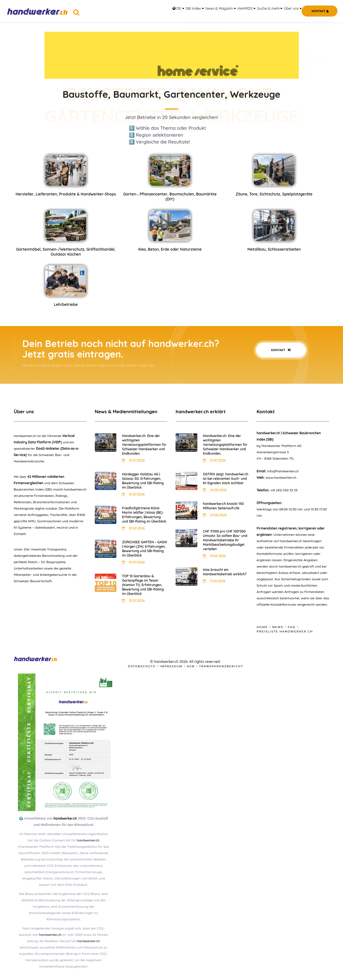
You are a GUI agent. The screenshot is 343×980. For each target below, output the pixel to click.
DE (149, 11)
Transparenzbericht (221, 666)
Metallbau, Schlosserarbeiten (274, 249)
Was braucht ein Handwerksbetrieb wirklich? (225, 572)
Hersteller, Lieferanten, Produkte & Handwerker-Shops (66, 194)
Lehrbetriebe (66, 304)
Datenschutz (142, 666)
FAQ (292, 627)
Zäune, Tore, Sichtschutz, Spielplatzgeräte (274, 194)
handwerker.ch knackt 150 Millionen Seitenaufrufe (223, 506)
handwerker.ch (65, 818)
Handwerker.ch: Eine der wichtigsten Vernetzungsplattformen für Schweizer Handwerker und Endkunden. (144, 445)
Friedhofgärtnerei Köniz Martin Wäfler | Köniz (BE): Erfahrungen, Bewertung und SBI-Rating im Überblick (144, 515)
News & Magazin (203, 11)
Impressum (171, 666)
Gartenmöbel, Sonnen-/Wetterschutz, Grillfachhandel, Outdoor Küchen (66, 252)
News (278, 627)
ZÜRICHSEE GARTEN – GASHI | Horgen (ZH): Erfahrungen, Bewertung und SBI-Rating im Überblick (144, 549)
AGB (191, 666)
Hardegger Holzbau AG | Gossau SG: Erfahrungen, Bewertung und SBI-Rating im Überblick (143, 481)
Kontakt (281, 350)
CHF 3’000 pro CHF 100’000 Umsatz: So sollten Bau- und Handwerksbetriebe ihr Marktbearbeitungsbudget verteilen (225, 540)
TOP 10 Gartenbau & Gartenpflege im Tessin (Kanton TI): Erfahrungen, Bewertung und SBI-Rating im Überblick (143, 585)
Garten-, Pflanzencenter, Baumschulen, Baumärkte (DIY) (170, 197)
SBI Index (172, 11)
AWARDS (233, 11)
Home (262, 627)
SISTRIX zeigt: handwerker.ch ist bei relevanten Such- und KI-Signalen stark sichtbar (226, 479)
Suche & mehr (262, 11)
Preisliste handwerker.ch (285, 631)
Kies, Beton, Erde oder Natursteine (170, 249)
